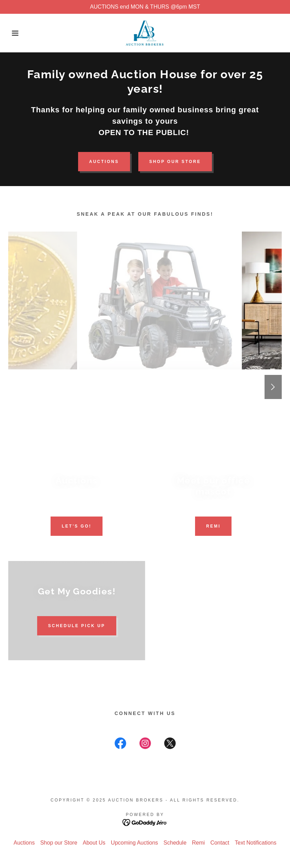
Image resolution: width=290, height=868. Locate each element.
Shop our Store (175, 162)
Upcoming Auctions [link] (134, 843)
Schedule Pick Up (77, 626)
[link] (145, 33)
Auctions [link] (24, 843)
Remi (213, 526)
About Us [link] (94, 843)
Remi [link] (198, 843)
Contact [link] (220, 843)
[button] (14, 33)
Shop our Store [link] (59, 843)
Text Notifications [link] (256, 843)
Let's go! (77, 526)
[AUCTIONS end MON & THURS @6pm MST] (145, 7)
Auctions (104, 162)
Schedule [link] (175, 843)
